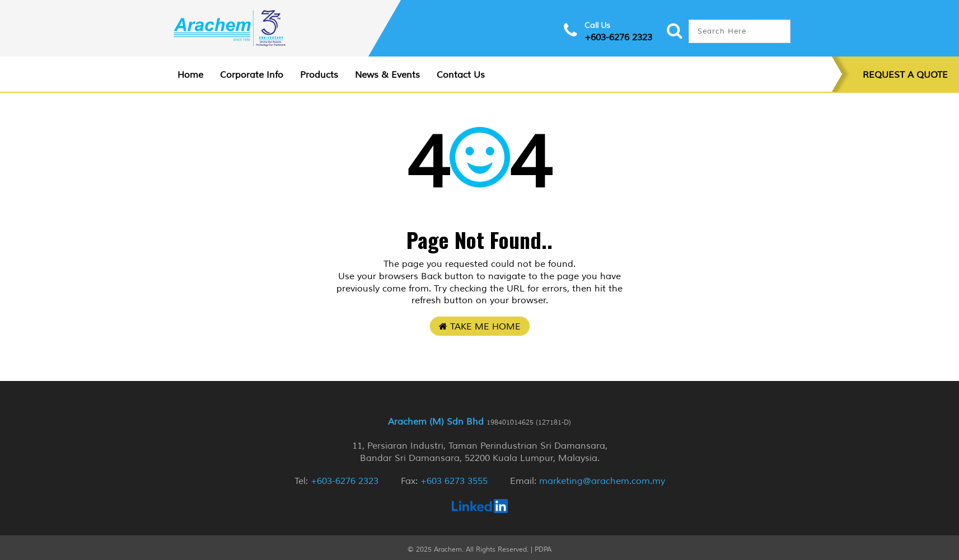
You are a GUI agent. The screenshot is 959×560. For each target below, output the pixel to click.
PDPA (543, 550)
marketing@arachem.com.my (602, 481)
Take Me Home (480, 327)
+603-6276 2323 (618, 37)
